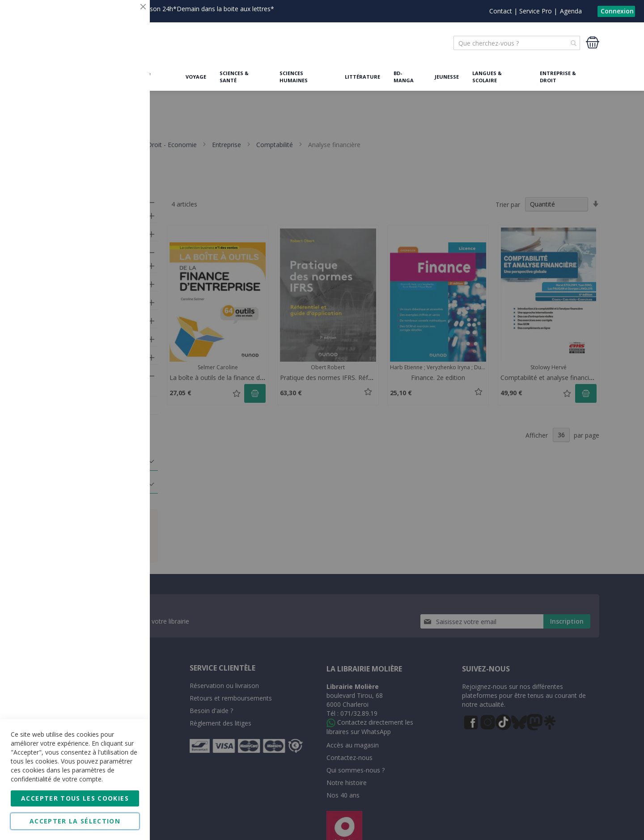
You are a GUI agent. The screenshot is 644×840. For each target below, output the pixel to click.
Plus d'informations (110, 74)
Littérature (362, 77)
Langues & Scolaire (487, 77)
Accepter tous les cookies (75, 798)
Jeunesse (447, 77)
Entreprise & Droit (558, 77)
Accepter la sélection (75, 821)
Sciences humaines (294, 77)
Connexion (617, 11)
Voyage (196, 77)
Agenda (571, 11)
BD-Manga (404, 77)
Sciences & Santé (234, 77)
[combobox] (517, 43)
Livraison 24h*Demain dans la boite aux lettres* (204, 9)
